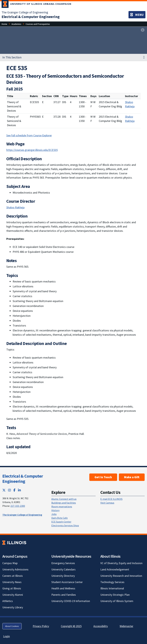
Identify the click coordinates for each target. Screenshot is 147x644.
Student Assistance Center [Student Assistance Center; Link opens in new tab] (67, 582)
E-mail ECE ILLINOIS (111, 499)
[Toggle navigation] (137, 15)
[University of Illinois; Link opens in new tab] (14, 543)
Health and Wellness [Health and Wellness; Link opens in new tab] (63, 588)
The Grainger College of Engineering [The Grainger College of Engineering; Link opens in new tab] (25, 12)
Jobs (54, 514)
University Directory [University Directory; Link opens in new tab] (63, 576)
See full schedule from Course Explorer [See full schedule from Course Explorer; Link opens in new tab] (29, 135)
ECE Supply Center (61, 522)
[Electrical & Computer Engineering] (31, 17)
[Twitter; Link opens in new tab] (4, 490)
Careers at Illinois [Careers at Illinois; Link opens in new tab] (13, 576)
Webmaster (126, 626)
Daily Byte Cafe (60, 518)
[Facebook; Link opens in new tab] (14, 490)
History (55, 510)
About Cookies (12, 626)
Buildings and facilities (64, 503)
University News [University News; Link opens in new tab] (12, 582)
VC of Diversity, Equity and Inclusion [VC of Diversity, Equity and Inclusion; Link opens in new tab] (121, 563)
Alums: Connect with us (64, 499)
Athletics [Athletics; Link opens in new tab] (8, 601)
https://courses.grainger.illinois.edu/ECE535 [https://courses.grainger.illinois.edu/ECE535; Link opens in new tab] (32, 150)
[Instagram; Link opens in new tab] (9, 490)
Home (4, 24)
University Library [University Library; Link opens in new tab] (13, 607)
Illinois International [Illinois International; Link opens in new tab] (112, 588)
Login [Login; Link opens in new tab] (6, 636)
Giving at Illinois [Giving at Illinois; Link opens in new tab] (12, 588)
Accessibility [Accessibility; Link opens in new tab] (101, 626)
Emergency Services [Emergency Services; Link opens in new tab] (63, 563)
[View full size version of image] (143, 30)
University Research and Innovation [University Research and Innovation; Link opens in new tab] (121, 576)
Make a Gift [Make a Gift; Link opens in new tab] (132, 477)
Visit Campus (107, 503)
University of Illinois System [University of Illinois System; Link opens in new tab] (117, 601)
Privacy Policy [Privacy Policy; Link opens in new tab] (41, 626)
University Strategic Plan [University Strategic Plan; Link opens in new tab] (115, 595)
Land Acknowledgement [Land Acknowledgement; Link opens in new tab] (115, 569)
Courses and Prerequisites (38, 24)
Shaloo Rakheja (130, 104)
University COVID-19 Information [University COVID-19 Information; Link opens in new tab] (71, 601)
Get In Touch (103, 477)
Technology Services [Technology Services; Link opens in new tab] (112, 582)
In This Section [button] (12, 57)
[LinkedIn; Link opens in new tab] (19, 490)
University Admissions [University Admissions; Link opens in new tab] (15, 569)
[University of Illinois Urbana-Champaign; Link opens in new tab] (36, 5)
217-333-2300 (18, 506)
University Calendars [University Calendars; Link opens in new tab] (63, 569)
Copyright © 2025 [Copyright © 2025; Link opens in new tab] (71, 626)
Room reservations (62, 506)
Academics (16, 24)
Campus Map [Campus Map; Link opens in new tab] (10, 563)
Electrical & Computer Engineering (23, 479)
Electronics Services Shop (65, 525)
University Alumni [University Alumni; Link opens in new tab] (13, 595)
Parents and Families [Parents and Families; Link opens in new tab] (64, 595)
